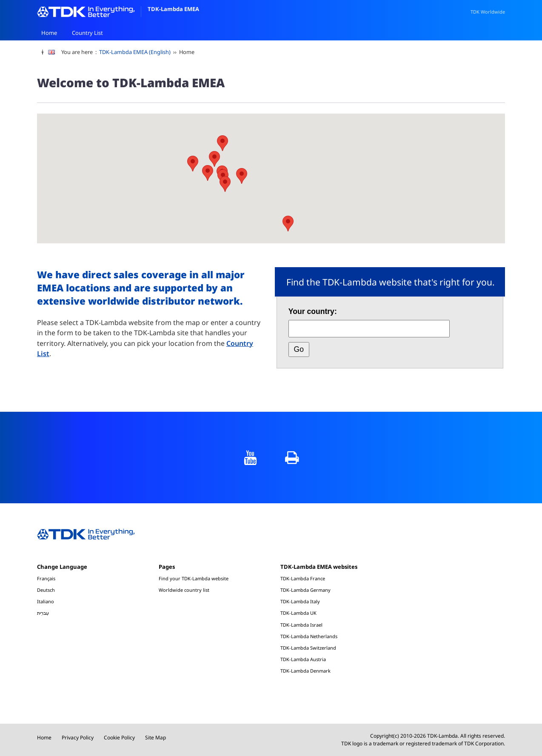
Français (46, 578)
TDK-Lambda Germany (305, 590)
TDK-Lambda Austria (303, 659)
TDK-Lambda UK (298, 613)
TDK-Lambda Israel (301, 625)
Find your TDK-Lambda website (194, 578)
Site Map (155, 737)
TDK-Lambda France (303, 578)
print (292, 458)
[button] (193, 164)
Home (49, 33)
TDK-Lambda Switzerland (308, 648)
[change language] (55, 52)
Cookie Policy (119, 737)
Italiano (46, 601)
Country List (87, 33)
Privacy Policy (78, 737)
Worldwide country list (184, 590)
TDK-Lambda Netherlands (309, 636)
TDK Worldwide (488, 12)
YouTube (250, 458)
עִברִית (43, 613)
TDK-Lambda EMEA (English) (135, 52)
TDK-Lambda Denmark (305, 671)
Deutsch (46, 590)
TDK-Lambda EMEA (118, 9)
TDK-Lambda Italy (300, 601)
